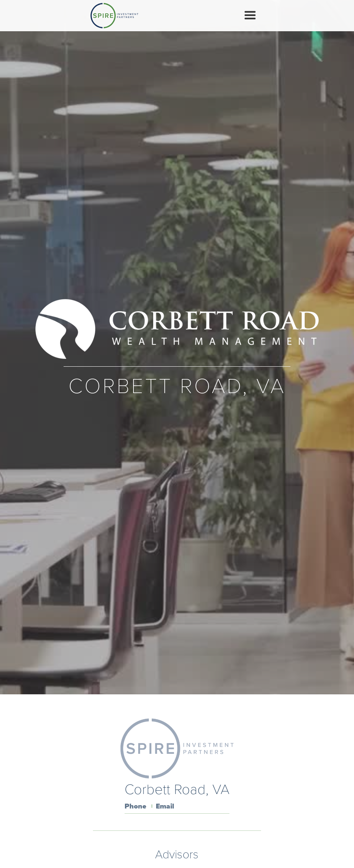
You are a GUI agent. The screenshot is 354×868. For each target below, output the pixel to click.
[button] (250, 15)
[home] (114, 16)
